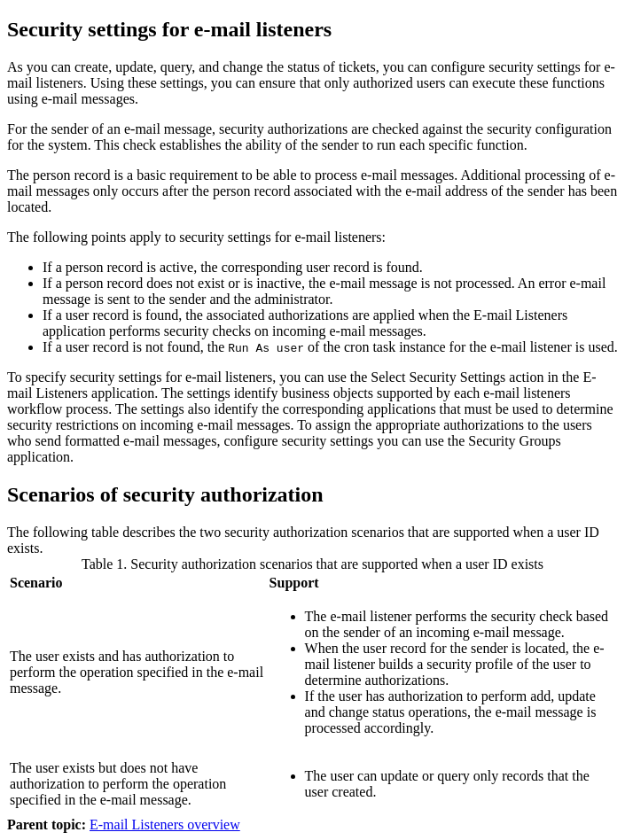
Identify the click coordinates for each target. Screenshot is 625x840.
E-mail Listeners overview (165, 824)
